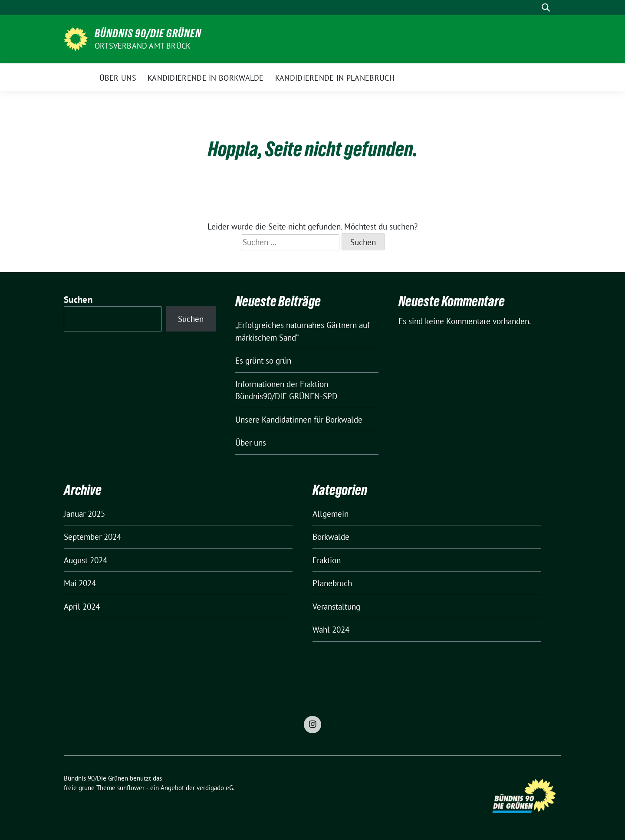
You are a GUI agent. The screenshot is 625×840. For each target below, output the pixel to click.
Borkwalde (331, 537)
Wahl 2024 (331, 630)
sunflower (131, 788)
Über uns (251, 443)
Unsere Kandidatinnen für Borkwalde (299, 420)
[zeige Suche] (546, 8)
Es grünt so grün (263, 361)
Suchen (78, 300)
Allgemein (331, 514)
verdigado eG (215, 788)
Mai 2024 (80, 583)
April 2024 (82, 607)
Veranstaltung (336, 607)
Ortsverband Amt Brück (143, 46)
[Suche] (533, 8)
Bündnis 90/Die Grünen (148, 33)
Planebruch (332, 583)
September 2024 (92, 537)
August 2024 (86, 560)
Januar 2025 (84, 514)
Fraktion (327, 560)
